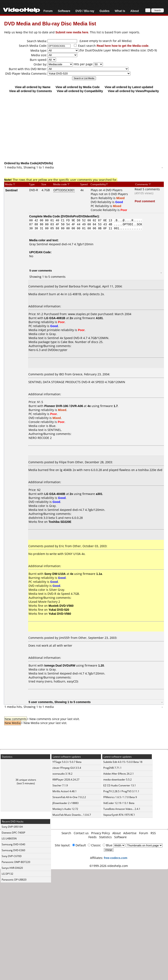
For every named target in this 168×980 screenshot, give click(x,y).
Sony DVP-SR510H (12, 827)
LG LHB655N (9, 838)
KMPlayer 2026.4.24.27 (66, 780)
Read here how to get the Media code (123, 46)
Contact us (81, 833)
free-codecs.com (116, 858)
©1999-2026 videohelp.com (109, 866)
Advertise (130, 833)
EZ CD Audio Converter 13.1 (120, 785)
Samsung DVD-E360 (13, 850)
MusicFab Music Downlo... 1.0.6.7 (72, 815)
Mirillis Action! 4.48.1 (65, 791)
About (135, 11)
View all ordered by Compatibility (80, 91)
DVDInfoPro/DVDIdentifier (80, 216)
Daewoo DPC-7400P (13, 833)
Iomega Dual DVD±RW (60, 665)
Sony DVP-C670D (12, 856)
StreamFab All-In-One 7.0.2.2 (69, 797)
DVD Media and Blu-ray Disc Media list (50, 23)
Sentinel (11, 190)
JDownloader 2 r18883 (66, 803)
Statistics (105, 837)
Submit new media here (72, 32)
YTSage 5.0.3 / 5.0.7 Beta (67, 762)
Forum (48, 11)
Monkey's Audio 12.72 (65, 809)
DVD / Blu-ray (85, 11)
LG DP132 (7, 874)
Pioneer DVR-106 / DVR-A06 (64, 406)
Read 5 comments (147, 189)
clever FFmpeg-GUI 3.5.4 (67, 768)
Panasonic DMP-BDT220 (16, 862)
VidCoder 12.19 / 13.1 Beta (119, 803)
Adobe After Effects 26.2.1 (119, 774)
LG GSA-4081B (55, 318)
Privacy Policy (100, 833)
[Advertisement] (84, 127)
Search (66, 833)
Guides (104, 11)
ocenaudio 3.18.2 (62, 774)
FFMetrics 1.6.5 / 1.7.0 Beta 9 (120, 797)
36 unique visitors (26, 780)
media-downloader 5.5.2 (117, 780)
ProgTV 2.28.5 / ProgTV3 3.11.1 (121, 791)
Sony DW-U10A (55, 574)
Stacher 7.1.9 (60, 785)
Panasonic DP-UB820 (14, 880)
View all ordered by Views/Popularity (133, 91)
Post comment (145, 201)
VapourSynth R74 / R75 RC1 (119, 815)
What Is (120, 11)
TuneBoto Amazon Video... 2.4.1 (122, 809)
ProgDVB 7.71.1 (112, 768)
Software (64, 11)
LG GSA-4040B (55, 494)
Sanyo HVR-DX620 (12, 868)
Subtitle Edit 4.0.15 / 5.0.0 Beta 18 (123, 762)
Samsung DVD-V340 (13, 844)
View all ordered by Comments (30, 91)
